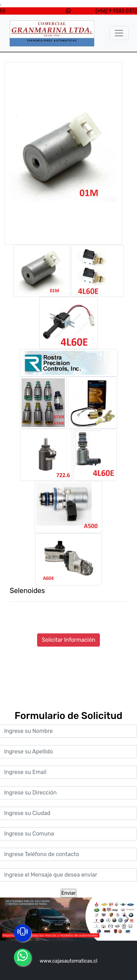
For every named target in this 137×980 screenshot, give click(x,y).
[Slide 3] (81, 931)
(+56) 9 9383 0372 (116, 11)
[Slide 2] (69, 931)
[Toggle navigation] (119, 33)
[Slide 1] (56, 931)
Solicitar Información (68, 640)
